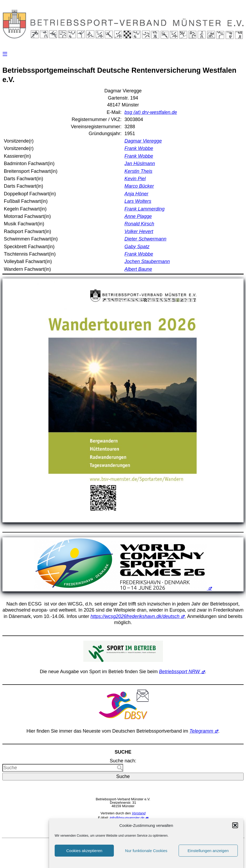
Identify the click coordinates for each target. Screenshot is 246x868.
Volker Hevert (139, 231)
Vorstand (139, 813)
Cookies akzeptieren (84, 855)
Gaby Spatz (137, 247)
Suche (123, 776)
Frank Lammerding (144, 209)
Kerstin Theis (138, 171)
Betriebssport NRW (179, 672)
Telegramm (201, 731)
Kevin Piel (135, 179)
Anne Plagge (138, 216)
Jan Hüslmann (140, 164)
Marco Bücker (139, 186)
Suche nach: (123, 761)
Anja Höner (136, 194)
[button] (235, 830)
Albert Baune (138, 269)
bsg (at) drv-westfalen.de (151, 112)
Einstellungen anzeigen (208, 855)
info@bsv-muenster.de (127, 818)
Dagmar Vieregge (143, 141)
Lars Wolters (138, 201)
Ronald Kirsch (139, 224)
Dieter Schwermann (145, 239)
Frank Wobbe (139, 148)
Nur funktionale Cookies (146, 855)
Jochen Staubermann (147, 261)
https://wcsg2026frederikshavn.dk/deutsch (135, 616)
